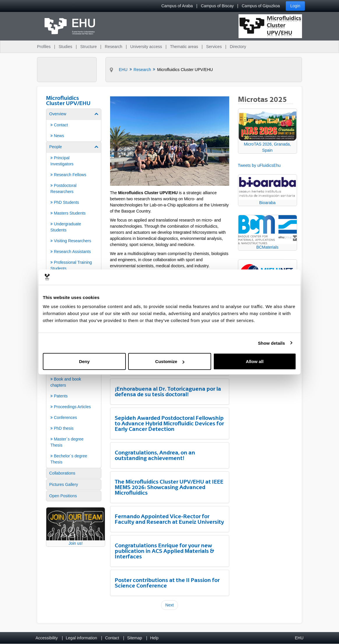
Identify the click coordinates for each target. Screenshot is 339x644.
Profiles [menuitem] (44, 47)
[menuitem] (74, 125)
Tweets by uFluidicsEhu (259, 165)
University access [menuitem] (146, 47)
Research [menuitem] (114, 47)
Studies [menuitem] (65, 47)
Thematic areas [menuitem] (184, 47)
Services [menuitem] (214, 47)
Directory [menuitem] (238, 47)
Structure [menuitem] (88, 47)
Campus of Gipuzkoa (261, 6)
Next (170, 605)
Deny (84, 361)
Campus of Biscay (217, 6)
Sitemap (135, 638)
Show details (272, 343)
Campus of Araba (177, 6)
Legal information (81, 638)
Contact (112, 638)
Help (154, 638)
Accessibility (47, 638)
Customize (170, 361)
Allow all (255, 361)
